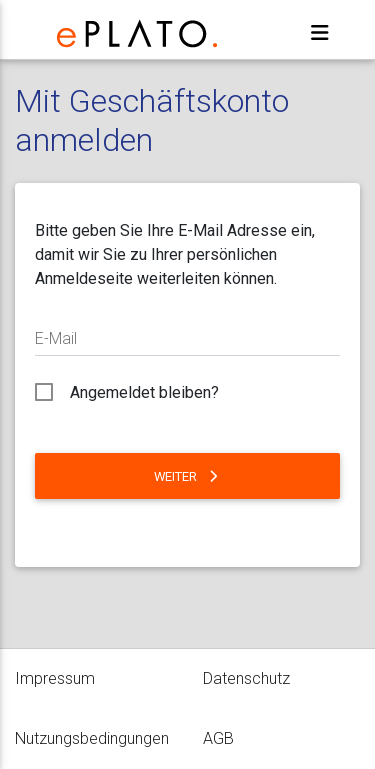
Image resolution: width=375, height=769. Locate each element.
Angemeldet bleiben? (144, 392)
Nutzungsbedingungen (92, 738)
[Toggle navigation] (319, 33)
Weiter (187, 476)
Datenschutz (246, 678)
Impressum (55, 678)
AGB (218, 738)
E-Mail (56, 338)
